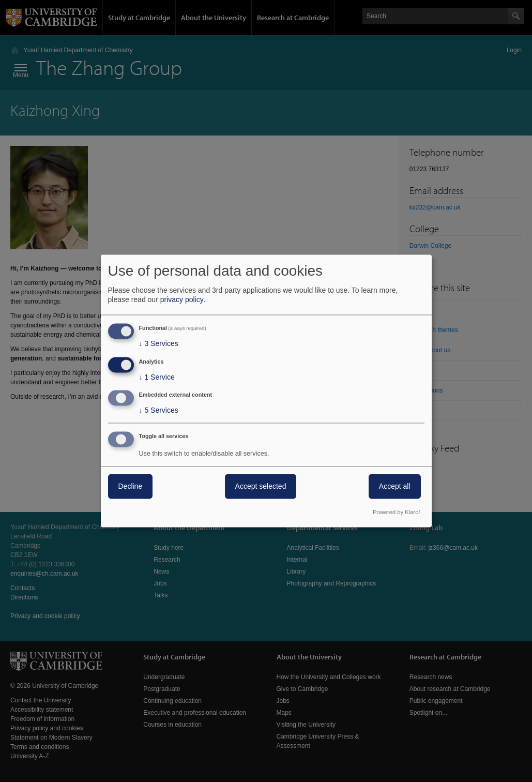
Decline (131, 487)
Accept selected (261, 487)
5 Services (159, 411)
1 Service (157, 377)
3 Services (159, 343)
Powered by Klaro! (396, 513)
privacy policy (182, 299)
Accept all (395, 487)
